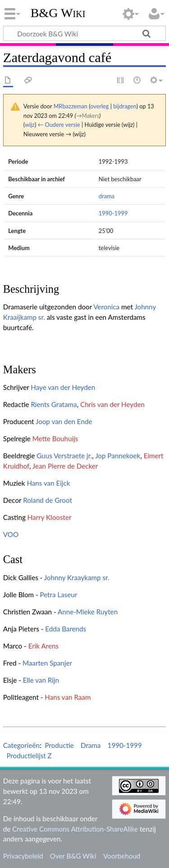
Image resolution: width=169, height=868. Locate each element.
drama (107, 196)
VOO (11, 534)
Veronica (106, 307)
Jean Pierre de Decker (65, 466)
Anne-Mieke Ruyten (88, 612)
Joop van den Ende (64, 421)
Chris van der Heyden (112, 404)
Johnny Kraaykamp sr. (77, 577)
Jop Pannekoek (118, 456)
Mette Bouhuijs (55, 438)
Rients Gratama (54, 404)
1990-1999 (113, 213)
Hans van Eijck (48, 483)
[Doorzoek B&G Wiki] (84, 33)
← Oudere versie (59, 125)
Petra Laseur (58, 595)
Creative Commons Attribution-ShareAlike (75, 829)
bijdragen (125, 106)
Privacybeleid (23, 856)
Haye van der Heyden (63, 387)
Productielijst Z (29, 756)
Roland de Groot (48, 500)
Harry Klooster (50, 517)
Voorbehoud (122, 856)
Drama (91, 745)
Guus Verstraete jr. (64, 456)
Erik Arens (43, 646)
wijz (30, 125)
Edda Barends (66, 629)
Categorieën (21, 745)
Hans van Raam (68, 697)
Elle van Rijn (41, 680)
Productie (59, 745)
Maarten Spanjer (47, 663)
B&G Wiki (58, 13)
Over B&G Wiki (73, 856)
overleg (99, 106)
